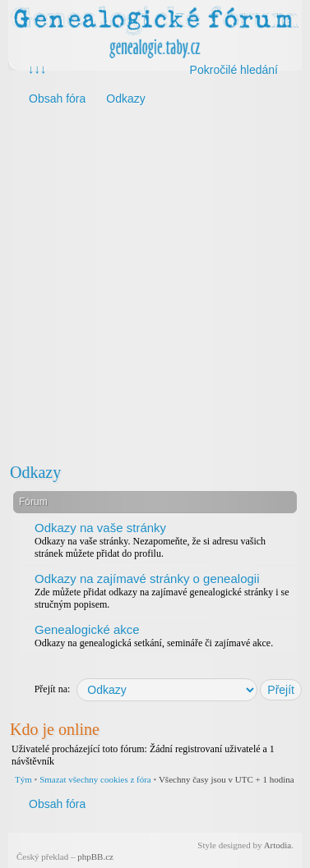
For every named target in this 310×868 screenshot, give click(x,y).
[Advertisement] (154, 283)
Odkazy (35, 472)
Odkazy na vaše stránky (100, 528)
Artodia (278, 845)
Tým (23, 779)
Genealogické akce (87, 629)
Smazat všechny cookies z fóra (95, 779)
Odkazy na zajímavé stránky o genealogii (147, 579)
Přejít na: (53, 689)
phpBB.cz (95, 857)
